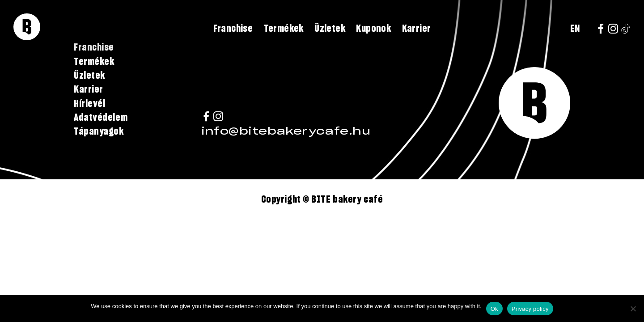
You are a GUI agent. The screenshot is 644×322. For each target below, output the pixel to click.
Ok (494, 309)
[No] (633, 309)
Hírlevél (89, 104)
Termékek (284, 29)
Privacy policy (530, 309)
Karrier (417, 29)
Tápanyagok (99, 131)
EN (575, 29)
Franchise (233, 29)
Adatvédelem (101, 118)
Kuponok (373, 29)
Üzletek (330, 29)
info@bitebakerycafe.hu (286, 131)
